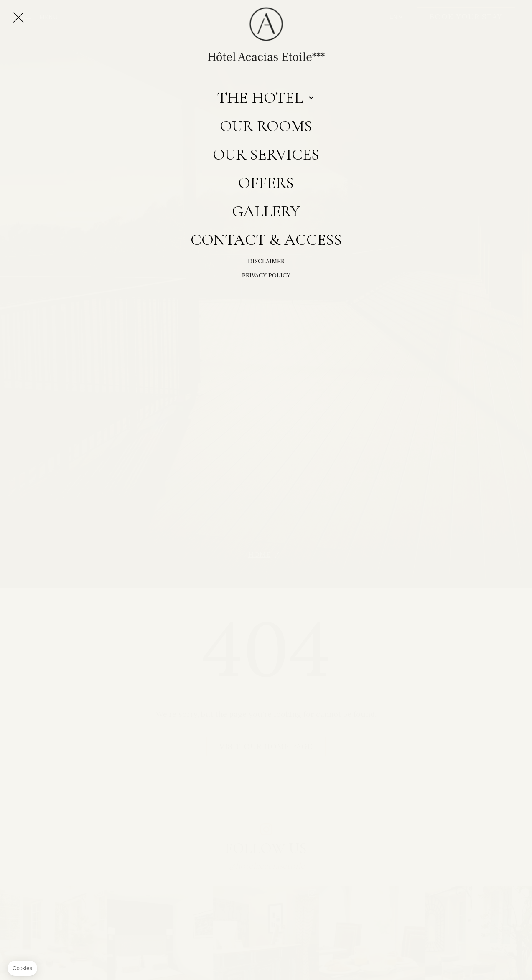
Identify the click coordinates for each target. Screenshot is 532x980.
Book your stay (466, 17)
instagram (266, 829)
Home (259, 555)
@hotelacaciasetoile (266, 866)
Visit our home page (266, 746)
